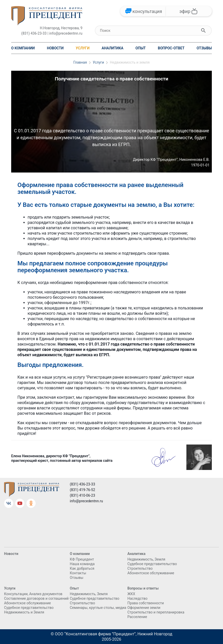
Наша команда (82, 564)
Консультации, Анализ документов (33, 594)
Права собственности (146, 603)
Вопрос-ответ (171, 48)
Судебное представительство (152, 564)
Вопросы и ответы (143, 588)
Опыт (141, 48)
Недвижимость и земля (130, 62)
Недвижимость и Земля (24, 612)
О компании (23, 48)
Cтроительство (140, 568)
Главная (80, 62)
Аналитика (113, 48)
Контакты (78, 573)
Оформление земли (144, 608)
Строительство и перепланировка (156, 612)
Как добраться (82, 568)
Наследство (137, 598)
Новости (55, 48)
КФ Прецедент (82, 559)
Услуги (83, 48)
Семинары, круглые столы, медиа (98, 608)
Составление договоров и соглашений (36, 598)
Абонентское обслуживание (151, 573)
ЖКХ (131, 594)
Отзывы (204, 48)
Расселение (137, 617)
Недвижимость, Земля (146, 559)
